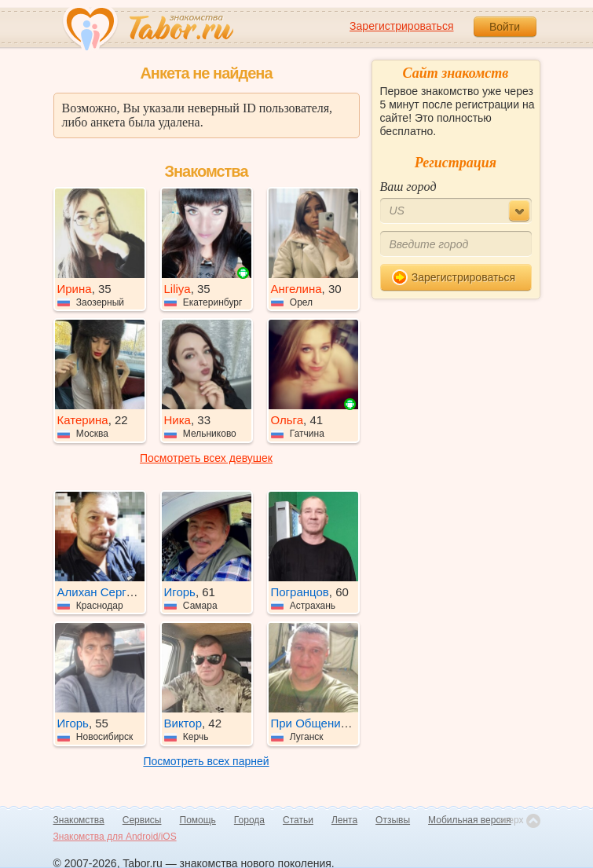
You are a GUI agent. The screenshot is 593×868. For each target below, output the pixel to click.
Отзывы (393, 820)
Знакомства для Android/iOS (115, 837)
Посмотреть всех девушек (206, 458)
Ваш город (408, 187)
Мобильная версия (470, 820)
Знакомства (79, 820)
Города (249, 820)
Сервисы (142, 820)
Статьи (298, 820)
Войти (505, 27)
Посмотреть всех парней (206, 761)
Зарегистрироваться (401, 26)
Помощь (198, 820)
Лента (344, 820)
